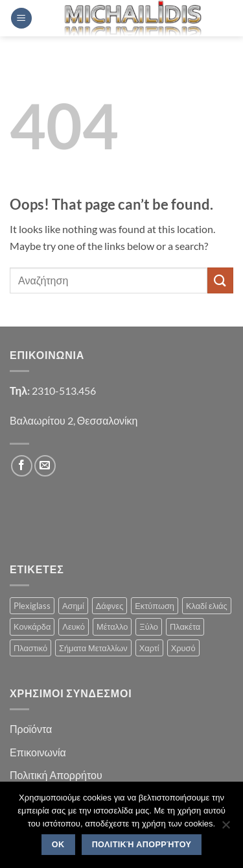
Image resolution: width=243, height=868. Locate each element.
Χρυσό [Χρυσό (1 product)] (183, 648)
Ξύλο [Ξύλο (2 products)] (149, 626)
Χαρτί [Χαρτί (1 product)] (149, 648)
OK (58, 845)
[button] (21, 19)
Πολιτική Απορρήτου (56, 775)
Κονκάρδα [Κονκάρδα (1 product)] (32, 626)
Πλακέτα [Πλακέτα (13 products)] (185, 626)
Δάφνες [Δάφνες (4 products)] (110, 606)
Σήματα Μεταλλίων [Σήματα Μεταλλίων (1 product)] (93, 648)
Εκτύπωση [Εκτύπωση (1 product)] (155, 606)
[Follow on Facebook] (22, 466)
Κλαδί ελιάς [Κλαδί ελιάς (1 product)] (207, 606)
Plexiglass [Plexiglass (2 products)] (32, 606)
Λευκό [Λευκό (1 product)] (74, 626)
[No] (226, 828)
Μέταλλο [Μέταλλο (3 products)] (112, 626)
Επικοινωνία (38, 752)
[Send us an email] (45, 466)
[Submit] (220, 280)
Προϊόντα (31, 729)
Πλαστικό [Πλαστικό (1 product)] (30, 648)
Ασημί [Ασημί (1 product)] (73, 606)
